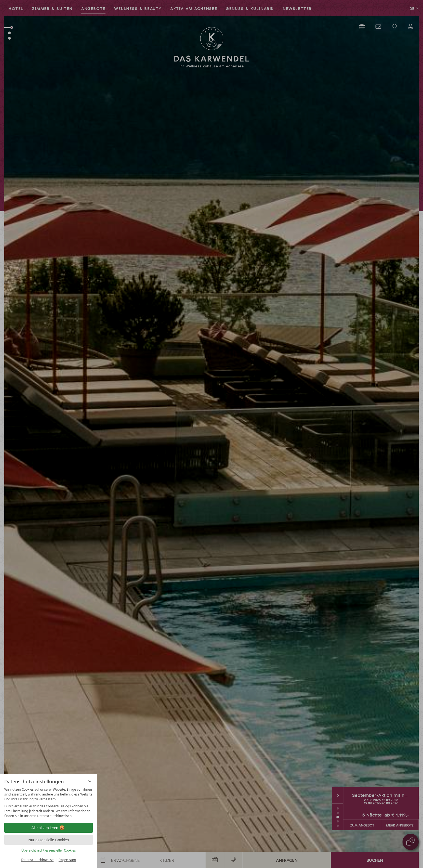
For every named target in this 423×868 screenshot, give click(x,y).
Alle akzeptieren (49, 828)
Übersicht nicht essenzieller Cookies (49, 850)
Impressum (67, 860)
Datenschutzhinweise (37, 860)
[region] (49, 803)
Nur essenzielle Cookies (49, 840)
